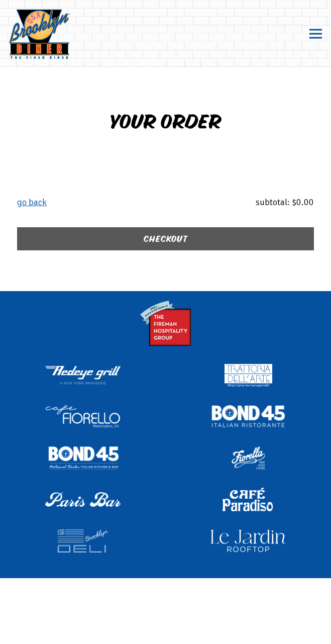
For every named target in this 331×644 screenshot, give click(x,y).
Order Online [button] (166, 602)
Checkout (165, 239)
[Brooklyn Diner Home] (59, 34)
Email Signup (165, 630)
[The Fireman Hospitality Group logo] (166, 322)
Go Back (32, 202)
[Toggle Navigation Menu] (316, 34)
